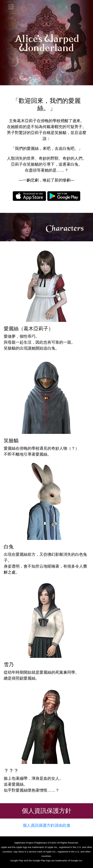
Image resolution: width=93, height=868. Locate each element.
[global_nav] (11, 7)
